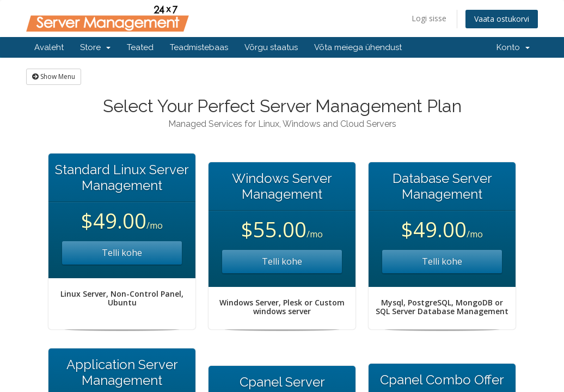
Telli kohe (122, 253)
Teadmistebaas (199, 47)
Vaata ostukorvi (502, 19)
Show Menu (54, 76)
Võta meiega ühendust (358, 47)
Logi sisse (429, 18)
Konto (513, 47)
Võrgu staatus (271, 47)
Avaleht (49, 47)
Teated (140, 47)
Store (95, 47)
